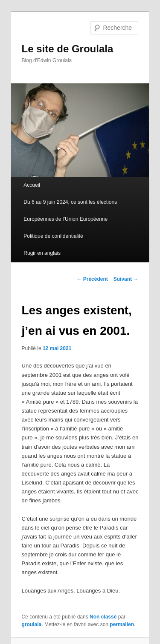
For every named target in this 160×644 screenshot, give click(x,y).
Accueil (32, 185)
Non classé (103, 617)
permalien (122, 624)
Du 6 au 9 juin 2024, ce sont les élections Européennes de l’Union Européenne (70, 211)
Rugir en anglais (42, 253)
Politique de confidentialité (53, 236)
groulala (32, 624)
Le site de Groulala (68, 49)
